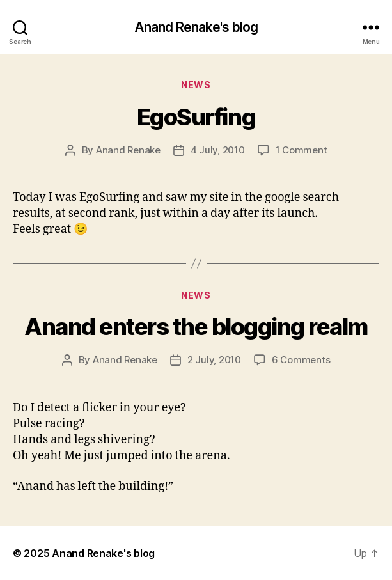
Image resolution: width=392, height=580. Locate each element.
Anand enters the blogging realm (196, 327)
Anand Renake (128, 150)
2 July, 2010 (214, 360)
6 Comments (301, 360)
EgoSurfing (196, 117)
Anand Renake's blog (196, 27)
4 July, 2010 (218, 150)
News (196, 85)
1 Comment (302, 150)
